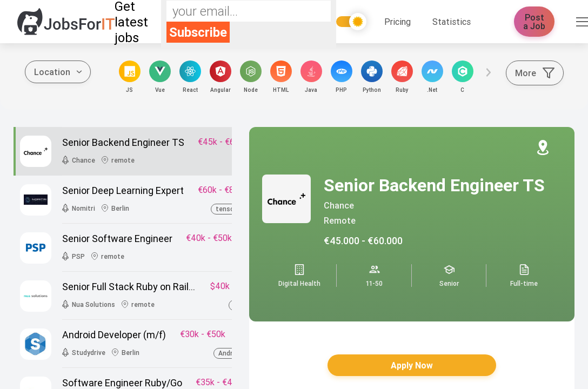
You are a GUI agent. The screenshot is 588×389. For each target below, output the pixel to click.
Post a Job (534, 22)
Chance (339, 205)
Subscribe (198, 32)
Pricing (397, 22)
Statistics (452, 22)
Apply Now (412, 365)
